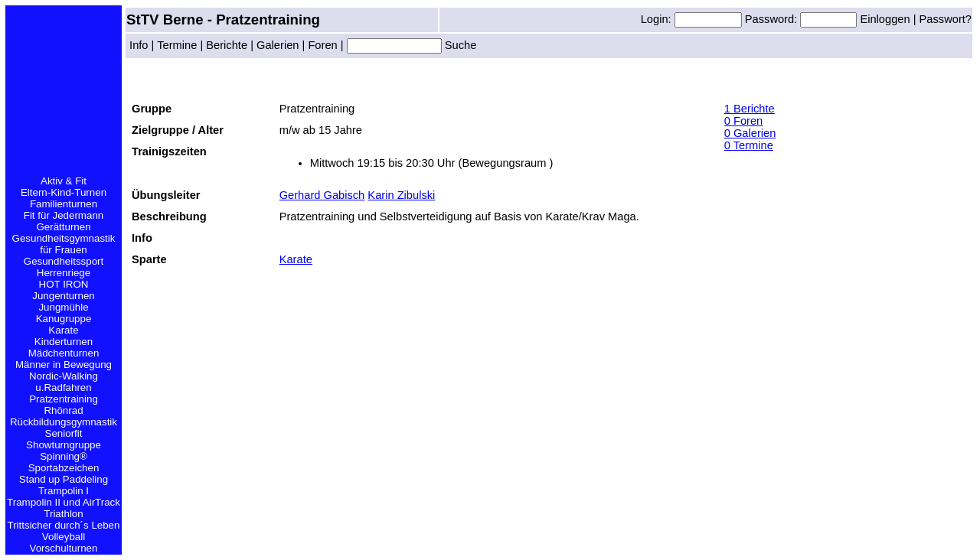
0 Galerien (750, 133)
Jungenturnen (64, 296)
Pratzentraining (64, 399)
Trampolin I (64, 491)
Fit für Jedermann (64, 215)
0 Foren (744, 121)
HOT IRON (64, 284)
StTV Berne (167, 20)
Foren (322, 45)
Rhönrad (63, 410)
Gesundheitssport (64, 261)
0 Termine (749, 145)
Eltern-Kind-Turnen (64, 192)
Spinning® (64, 456)
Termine (177, 45)
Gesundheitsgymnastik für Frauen (64, 244)
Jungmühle (63, 307)
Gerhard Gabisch (322, 195)
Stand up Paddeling (64, 479)
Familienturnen (64, 204)
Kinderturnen (64, 342)
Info (139, 45)
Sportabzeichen (64, 468)
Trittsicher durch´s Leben (64, 525)
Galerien (278, 45)
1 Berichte (750, 109)
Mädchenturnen (64, 353)
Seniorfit (64, 433)
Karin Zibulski (401, 195)
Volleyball (64, 537)
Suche (459, 45)
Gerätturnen (63, 227)
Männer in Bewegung (64, 365)
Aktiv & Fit (64, 181)
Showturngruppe (64, 445)
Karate (63, 330)
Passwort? (946, 19)
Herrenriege (64, 273)
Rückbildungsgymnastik (64, 422)
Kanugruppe (64, 319)
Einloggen (886, 19)
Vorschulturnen (64, 548)
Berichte (227, 45)
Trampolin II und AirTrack (64, 502)
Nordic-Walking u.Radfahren (64, 382)
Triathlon (63, 514)
